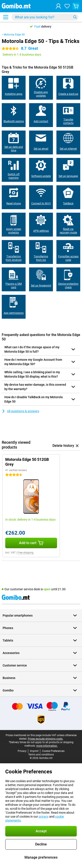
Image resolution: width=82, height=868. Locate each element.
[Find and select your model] (45, 17)
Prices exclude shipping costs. (45, 739)
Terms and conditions (41, 755)
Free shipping (25, 553)
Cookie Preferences (53, 751)
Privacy (22, 751)
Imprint (34, 751)
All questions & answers (20, 411)
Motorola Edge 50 (14, 35)
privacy (44, 817)
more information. (47, 746)
